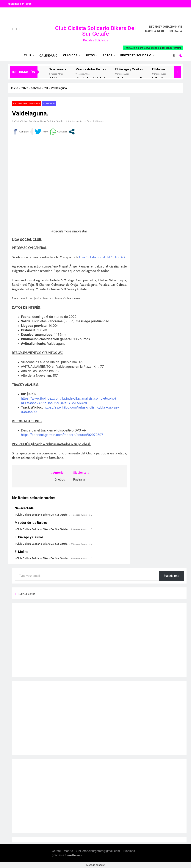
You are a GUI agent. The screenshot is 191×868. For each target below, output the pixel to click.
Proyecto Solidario (136, 55)
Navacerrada (57, 69)
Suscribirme (171, 576)
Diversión (48, 104)
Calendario (48, 56)
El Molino (159, 69)
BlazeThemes (73, 855)
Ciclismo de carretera (26, 104)
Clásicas (70, 55)
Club (28, 55)
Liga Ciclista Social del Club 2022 (102, 257)
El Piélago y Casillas (129, 69)
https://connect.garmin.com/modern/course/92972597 (62, 435)
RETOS (90, 55)
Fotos (108, 55)
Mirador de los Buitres (91, 69)
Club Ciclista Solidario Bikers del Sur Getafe (95, 31)
